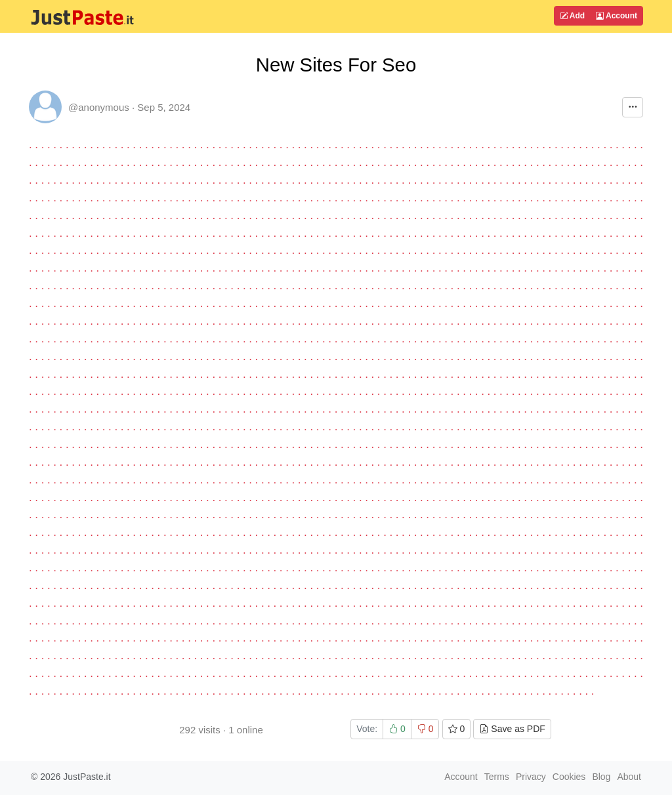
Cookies (569, 777)
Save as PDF (512, 729)
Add (572, 16)
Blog (601, 777)
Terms (497, 777)
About (629, 777)
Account (617, 16)
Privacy (531, 777)
